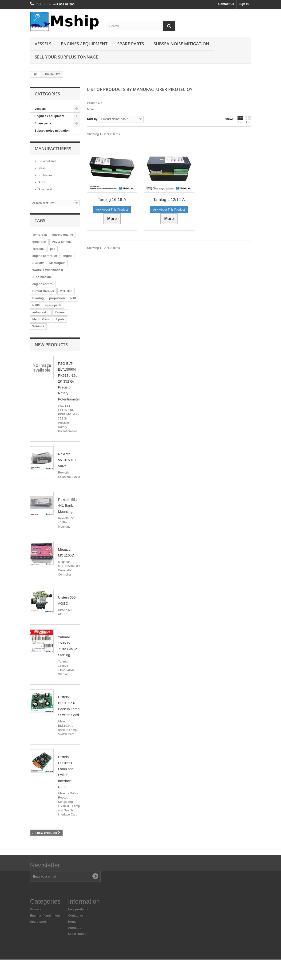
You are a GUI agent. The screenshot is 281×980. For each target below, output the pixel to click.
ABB (41, 182)
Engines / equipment (84, 44)
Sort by (92, 119)
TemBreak (40, 235)
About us (75, 928)
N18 (73, 298)
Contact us (226, 4)
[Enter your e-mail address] (65, 876)
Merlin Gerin (41, 319)
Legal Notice (77, 934)
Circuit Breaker (43, 291)
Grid (240, 119)
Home (72, 922)
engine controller (45, 256)
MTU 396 (66, 291)
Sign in (243, 4)
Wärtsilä (38, 326)
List (248, 119)
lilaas (42, 168)
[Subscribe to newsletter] (95, 876)
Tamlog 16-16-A (112, 200)
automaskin (41, 312)
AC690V (38, 263)
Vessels (43, 44)
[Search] (169, 26)
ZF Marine (45, 175)
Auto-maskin (42, 277)
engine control (43, 284)
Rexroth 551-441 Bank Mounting (68, 506)
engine (67, 256)
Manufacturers (53, 149)
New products (51, 345)
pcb (53, 249)
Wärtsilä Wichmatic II (48, 270)
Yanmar (60, 312)
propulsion (57, 298)
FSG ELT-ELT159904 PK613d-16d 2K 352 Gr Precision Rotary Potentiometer (69, 381)
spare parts (53, 305)
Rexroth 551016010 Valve (67, 460)
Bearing (38, 298)
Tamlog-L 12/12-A (169, 200)
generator (40, 242)
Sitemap (74, 950)
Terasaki (39, 249)
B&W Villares (47, 161)
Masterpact (57, 263)
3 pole (60, 319)
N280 (36, 305)
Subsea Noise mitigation (181, 44)
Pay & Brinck (61, 242)
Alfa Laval (45, 189)
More (91, 109)
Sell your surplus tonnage (67, 57)
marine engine (63, 235)
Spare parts (131, 44)
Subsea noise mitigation (52, 131)
